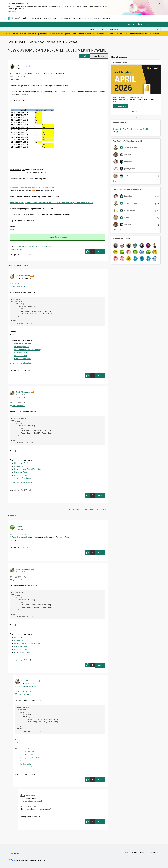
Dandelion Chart (21, 356)
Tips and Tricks (46, 246)
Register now (158, 34)
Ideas (66, 18)
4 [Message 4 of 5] (27, 817)
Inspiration (56, 18)
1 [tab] (132, 112)
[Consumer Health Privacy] (38, 860)
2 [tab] (134, 112)
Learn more (12, 11)
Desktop (73, 41)
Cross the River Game (23, 359)
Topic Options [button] (98, 56)
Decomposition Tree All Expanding (28, 350)
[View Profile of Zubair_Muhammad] (23, 276)
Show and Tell (33, 246)
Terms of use (144, 852)
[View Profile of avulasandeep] (21, 66)
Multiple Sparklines (22, 347)
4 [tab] (136, 112)
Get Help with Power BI (53, 41)
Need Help (21, 246)
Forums (46, 18)
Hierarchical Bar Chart (23, 344)
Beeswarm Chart (21, 353)
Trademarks (155, 852)
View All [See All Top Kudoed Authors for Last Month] (117, 230)
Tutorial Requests (17, 249)
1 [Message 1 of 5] (17, 255)
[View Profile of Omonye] (19, 526)
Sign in (140, 24)
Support (106, 18)
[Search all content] (132, 29)
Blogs (87, 18)
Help (147, 24)
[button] (84, 56)
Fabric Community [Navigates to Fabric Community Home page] (32, 18)
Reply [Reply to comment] (100, 376)
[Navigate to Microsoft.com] (14, 18)
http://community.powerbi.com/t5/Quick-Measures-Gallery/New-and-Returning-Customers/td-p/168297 (51, 203)
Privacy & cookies (131, 852)
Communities (76, 18)
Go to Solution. (61, 237)
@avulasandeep (19, 286)
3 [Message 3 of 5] (17, 490)
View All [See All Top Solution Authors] (117, 181)
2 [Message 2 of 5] (17, 370)
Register (131, 24)
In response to (21, 398)
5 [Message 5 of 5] (17, 547)
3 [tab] (135, 112)
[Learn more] (121, 106)
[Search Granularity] (95, 29)
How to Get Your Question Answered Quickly (131, 129)
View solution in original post (21, 363)
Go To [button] (155, 24)
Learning (96, 18)
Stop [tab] (139, 112)
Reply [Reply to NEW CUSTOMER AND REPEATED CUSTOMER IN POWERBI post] (100, 252)
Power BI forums (16, 41)
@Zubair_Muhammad (18, 537)
